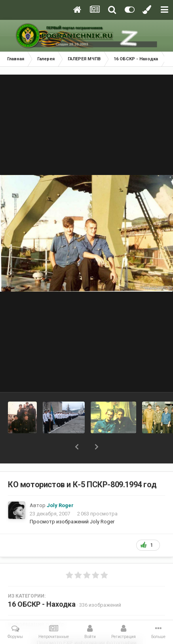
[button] (77, 447)
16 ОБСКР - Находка (42, 604)
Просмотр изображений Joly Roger (72, 522)
